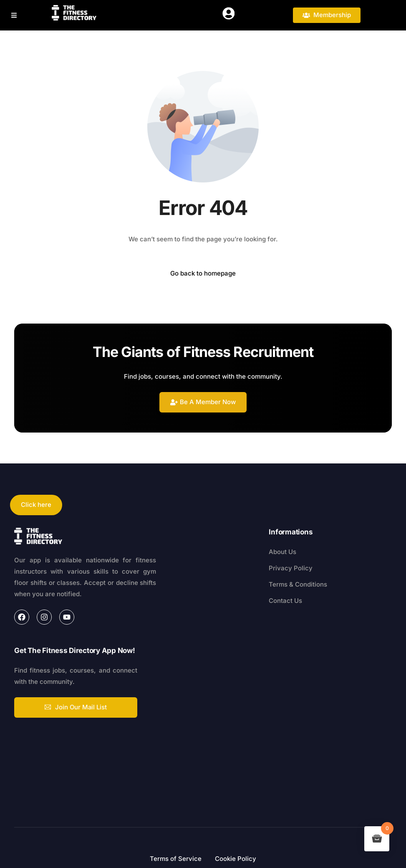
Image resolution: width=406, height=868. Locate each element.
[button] (16, 15)
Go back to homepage (203, 273)
